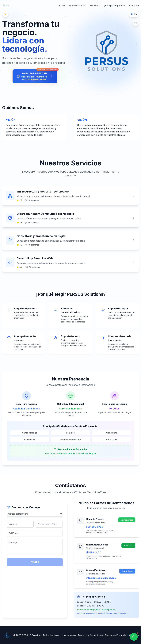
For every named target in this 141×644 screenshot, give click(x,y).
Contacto (134, 5)
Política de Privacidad (116, 635)
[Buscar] (136, 23)
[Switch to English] (134, 14)
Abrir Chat (128, 545)
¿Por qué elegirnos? (114, 5)
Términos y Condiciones (90, 635)
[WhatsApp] (134, 637)
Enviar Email (127, 571)
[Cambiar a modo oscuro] (5, 14)
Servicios (95, 5)
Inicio (62, 5)
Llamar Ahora (127, 520)
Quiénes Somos (77, 5)
